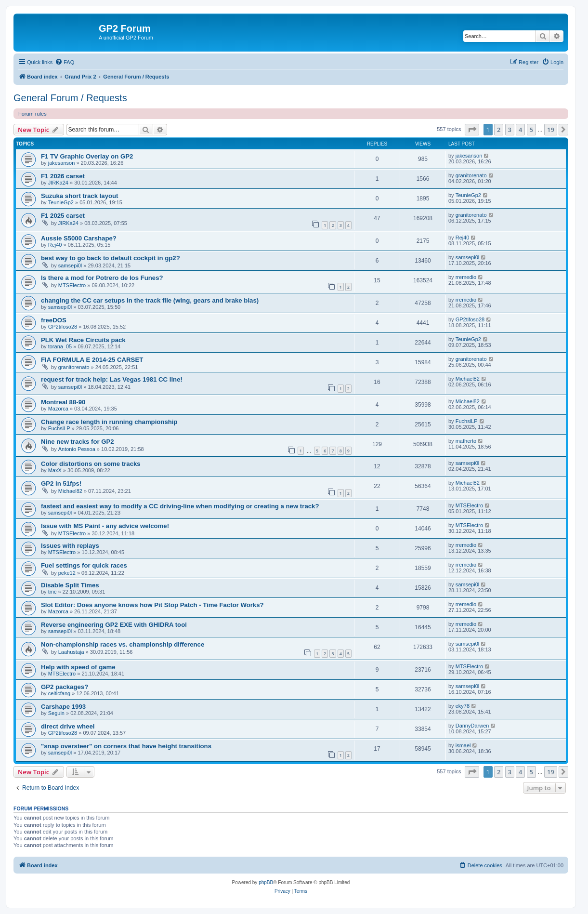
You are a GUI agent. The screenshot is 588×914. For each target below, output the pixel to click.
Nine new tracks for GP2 (78, 442)
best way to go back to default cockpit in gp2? (111, 258)
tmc (52, 592)
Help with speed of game (78, 667)
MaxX (55, 470)
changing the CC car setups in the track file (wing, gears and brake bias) (150, 300)
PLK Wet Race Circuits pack (83, 340)
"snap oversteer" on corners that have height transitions (126, 746)
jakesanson (62, 163)
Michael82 (468, 379)
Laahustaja (71, 652)
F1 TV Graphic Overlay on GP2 (87, 156)
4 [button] (520, 130)
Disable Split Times (70, 585)
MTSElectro (72, 285)
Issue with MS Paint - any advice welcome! (105, 526)
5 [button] (531, 130)
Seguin (56, 713)
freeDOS (54, 320)
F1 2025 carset (63, 216)
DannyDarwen (472, 726)
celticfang (59, 693)
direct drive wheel (68, 726)
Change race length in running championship (109, 422)
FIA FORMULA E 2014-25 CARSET (92, 360)
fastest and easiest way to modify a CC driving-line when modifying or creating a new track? (180, 506)
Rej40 (55, 245)
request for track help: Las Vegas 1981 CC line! (112, 379)
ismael (463, 745)
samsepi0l (70, 265)
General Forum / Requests (70, 98)
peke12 (67, 573)
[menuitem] (65, 62)
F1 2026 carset (63, 176)
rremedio (466, 277)
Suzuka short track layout (80, 196)
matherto (466, 441)
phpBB (266, 882)
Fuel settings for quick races (84, 565)
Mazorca (58, 409)
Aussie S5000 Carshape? (79, 238)
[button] (472, 130)
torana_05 (60, 346)
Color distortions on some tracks (91, 464)
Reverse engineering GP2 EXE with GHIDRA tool (114, 625)
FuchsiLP (59, 428)
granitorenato (471, 175)
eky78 (463, 706)
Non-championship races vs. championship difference (123, 644)
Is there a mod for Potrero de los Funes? (102, 278)
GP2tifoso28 (63, 327)
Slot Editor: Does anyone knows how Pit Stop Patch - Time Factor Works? (152, 605)
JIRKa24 (58, 183)
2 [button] (499, 130)
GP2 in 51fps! (61, 483)
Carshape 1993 (63, 707)
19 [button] (551, 130)
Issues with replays (70, 546)
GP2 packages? (65, 687)
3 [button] (510, 130)
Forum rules (33, 114)
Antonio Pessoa (77, 449)
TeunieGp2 (61, 202)
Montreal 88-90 (63, 402)
